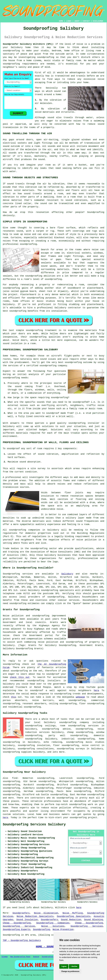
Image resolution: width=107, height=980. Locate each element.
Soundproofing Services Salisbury (34, 825)
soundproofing (34, 276)
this (14, 697)
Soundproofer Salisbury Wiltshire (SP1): (28, 44)
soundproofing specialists (57, 590)
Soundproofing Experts (17, 929)
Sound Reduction (71, 920)
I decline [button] (74, 966)
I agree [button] (64, 966)
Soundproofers (21, 913)
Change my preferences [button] (70, 971)
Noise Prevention (63, 929)
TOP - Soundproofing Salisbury (22, 940)
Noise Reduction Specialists (35, 916)
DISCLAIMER (98, 21)
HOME (61, 21)
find (15, 778)
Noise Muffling (73, 913)
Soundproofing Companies (53, 923)
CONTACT (86, 21)
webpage (80, 697)
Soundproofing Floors (50, 957)
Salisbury (67, 574)
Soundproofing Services (19, 926)
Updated (36, 957)
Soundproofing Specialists (74, 916)
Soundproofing (11, 574)
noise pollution (61, 808)
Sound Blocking (93, 920)
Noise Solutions (53, 926)
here (96, 690)
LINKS (69, 21)
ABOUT (77, 21)
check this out (20, 677)
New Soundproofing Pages (20, 957)
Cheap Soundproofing (17, 923)
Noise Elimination (46, 913)
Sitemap (5, 957)
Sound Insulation (27, 920)
